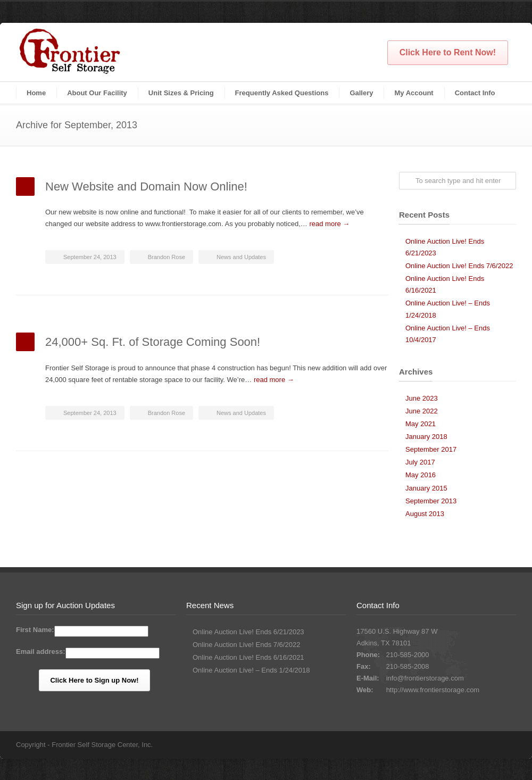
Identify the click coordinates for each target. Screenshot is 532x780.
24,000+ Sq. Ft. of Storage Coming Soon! (153, 342)
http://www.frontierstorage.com (433, 690)
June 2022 (422, 411)
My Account (414, 93)
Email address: (41, 652)
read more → (329, 224)
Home (36, 93)
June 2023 (422, 398)
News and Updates (241, 257)
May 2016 (421, 475)
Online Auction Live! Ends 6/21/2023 (248, 632)
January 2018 (426, 437)
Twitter (484, 744)
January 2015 (426, 488)
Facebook (505, 744)
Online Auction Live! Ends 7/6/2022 (459, 266)
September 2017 (431, 449)
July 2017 (420, 462)
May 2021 (421, 424)
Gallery (361, 93)
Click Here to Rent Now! (448, 52)
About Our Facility (97, 93)
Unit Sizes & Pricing (181, 93)
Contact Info (475, 93)
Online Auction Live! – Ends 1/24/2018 (251, 670)
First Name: (35, 630)
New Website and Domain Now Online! (146, 186)
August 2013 (425, 514)
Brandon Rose (167, 257)
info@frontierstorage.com (425, 678)
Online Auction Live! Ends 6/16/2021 (248, 657)
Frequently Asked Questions (282, 93)
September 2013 (431, 501)
